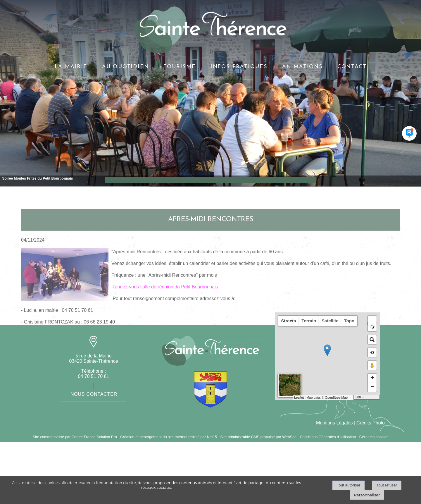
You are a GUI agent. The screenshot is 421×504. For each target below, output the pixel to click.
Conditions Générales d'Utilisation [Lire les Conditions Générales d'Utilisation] (328, 437)
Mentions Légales (334, 423)
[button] (372, 320)
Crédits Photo (371, 423)
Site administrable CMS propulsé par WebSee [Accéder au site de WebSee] (258, 437)
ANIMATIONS (302, 67)
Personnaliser (367, 495)
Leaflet (299, 398)
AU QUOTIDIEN (126, 67)
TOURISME (180, 67)
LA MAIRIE (71, 67)
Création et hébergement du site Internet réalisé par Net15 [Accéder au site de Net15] (169, 437)
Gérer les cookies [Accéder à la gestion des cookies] (374, 437)
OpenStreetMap (336, 398)
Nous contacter (94, 394)
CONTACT (352, 67)
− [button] (372, 387)
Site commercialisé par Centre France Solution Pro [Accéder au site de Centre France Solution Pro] (75, 437)
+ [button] (372, 378)
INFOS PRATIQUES (239, 67)
